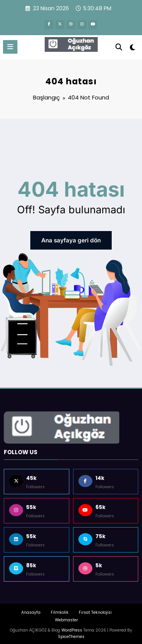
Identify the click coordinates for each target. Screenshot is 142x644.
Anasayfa (31, 609)
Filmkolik (60, 609)
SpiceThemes (71, 632)
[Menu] (10, 45)
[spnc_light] (133, 47)
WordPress (72, 626)
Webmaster (66, 616)
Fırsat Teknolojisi (95, 609)
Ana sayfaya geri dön (71, 238)
